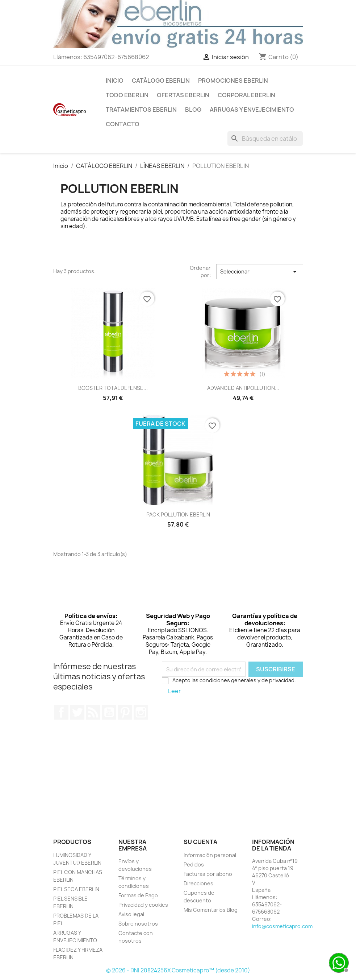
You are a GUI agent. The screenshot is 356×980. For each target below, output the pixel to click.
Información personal (210, 855)
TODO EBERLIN (127, 95)
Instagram (141, 712)
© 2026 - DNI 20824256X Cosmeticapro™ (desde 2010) (178, 970)
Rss (93, 712)
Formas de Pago (138, 895)
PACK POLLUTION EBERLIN (178, 514)
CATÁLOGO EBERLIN (161, 81)
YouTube (109, 712)
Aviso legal (131, 914)
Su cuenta (200, 842)
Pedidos (194, 864)
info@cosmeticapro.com (282, 926)
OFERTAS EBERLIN (183, 95)
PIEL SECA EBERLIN (76, 889)
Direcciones (198, 883)
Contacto (123, 124)
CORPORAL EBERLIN (246, 95)
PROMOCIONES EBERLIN (233, 81)
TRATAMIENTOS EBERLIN (141, 110)
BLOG (193, 110)
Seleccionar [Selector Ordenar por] (260, 272)
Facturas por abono (208, 874)
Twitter (77, 712)
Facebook (61, 712)
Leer (175, 691)
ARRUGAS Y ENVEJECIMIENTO (252, 110)
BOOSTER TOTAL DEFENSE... (113, 388)
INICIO (115, 81)
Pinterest (125, 712)
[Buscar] (265, 139)
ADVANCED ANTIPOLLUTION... (243, 388)
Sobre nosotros (138, 924)
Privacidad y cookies (143, 905)
